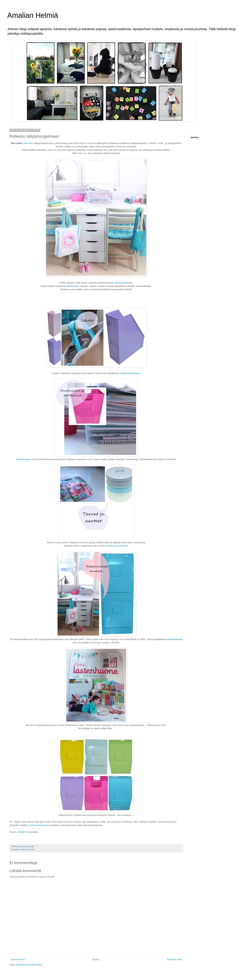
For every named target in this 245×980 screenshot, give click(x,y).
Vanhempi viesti (174, 959)
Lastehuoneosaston (39, 825)
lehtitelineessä (174, 639)
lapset (24, 849)
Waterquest (73, 286)
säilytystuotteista (123, 283)
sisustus (31, 849)
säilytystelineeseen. (130, 373)
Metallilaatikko (24, 459)
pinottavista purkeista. (117, 546)
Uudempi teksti (18, 959)
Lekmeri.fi (22, 832)
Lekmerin (28, 143)
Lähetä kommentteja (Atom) (29, 965)
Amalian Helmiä (33, 15)
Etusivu (96, 959)
